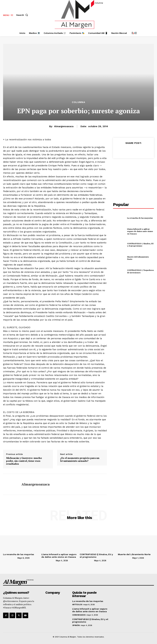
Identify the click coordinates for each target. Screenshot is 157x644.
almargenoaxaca (64, 126)
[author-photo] (10, 558)
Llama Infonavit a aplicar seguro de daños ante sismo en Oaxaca (140, 231)
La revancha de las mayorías (140, 218)
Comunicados (79, 615)
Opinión (76, 625)
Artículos (77, 605)
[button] (23, 15)
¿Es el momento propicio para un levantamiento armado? (80, 459)
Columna (79, 102)
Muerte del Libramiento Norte (134, 554)
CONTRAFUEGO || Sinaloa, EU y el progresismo (140, 245)
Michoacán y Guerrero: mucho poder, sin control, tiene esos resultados (24, 461)
